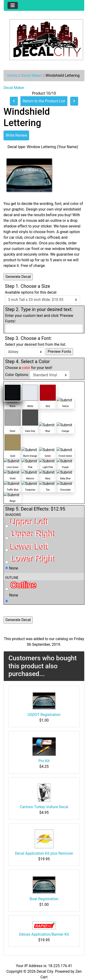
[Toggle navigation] (13, 5)
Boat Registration (44, 899)
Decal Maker (31, 75)
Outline (21, 586)
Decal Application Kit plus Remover (44, 853)
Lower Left (27, 547)
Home (12, 75)
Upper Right (30, 535)
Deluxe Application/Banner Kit (44, 934)
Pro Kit (44, 761)
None (12, 568)
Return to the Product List (44, 101)
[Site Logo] (44, 40)
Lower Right (30, 559)
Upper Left (27, 523)
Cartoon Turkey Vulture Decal (44, 807)
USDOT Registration (44, 715)
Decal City (45, 971)
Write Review (16, 135)
